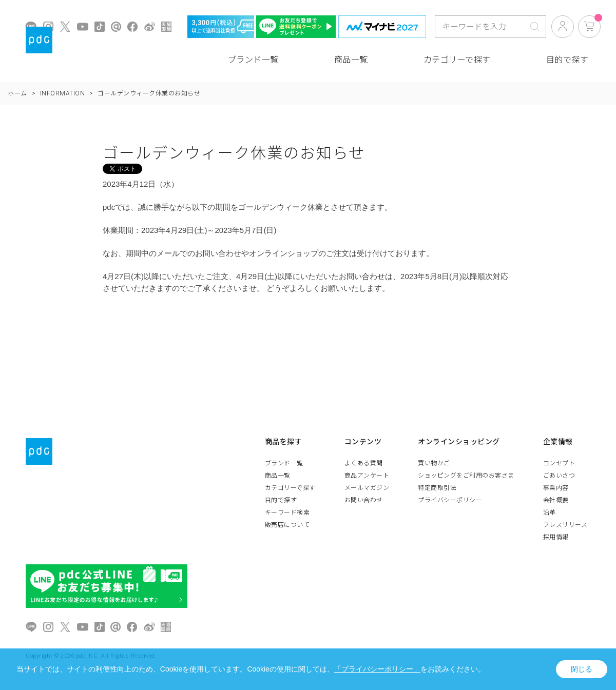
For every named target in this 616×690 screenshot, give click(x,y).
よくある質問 (364, 463)
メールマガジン (367, 488)
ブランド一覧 (253, 60)
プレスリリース (565, 525)
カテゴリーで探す (457, 60)
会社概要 (556, 500)
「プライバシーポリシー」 (377, 669)
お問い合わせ (364, 500)
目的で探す (567, 60)
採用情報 (556, 537)
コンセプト (559, 463)
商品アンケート (367, 476)
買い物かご (434, 463)
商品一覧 (351, 60)
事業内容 (556, 488)
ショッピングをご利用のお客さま (466, 476)
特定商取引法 (437, 488)
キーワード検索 (287, 512)
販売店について (287, 525)
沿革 (550, 512)
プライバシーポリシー (450, 500)
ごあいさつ (559, 476)
